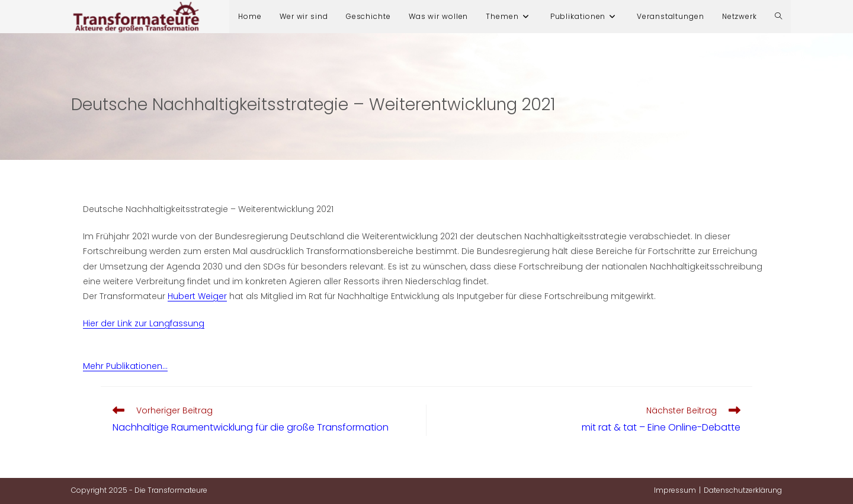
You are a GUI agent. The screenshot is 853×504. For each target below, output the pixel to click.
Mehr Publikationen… (125, 366)
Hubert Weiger (197, 296)
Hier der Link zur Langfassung (144, 323)
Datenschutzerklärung (743, 490)
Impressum (675, 490)
